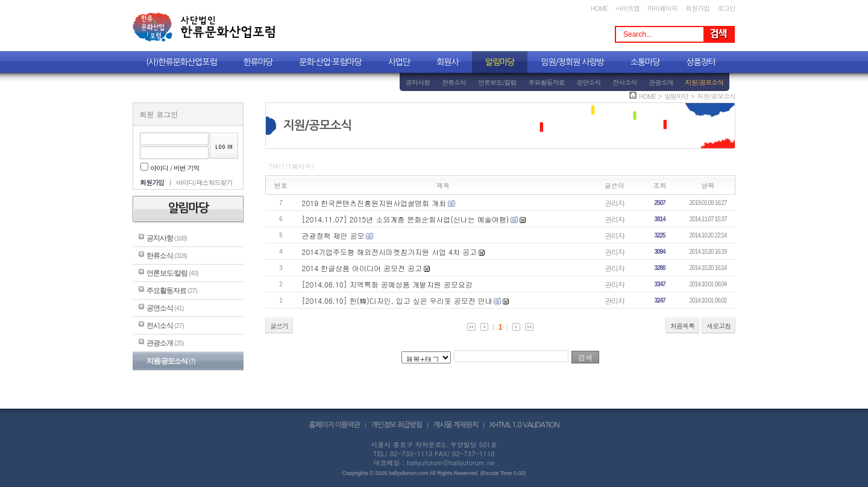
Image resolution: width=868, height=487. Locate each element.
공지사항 (418, 82)
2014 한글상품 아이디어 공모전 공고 (362, 268)
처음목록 (682, 326)
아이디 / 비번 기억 (170, 168)
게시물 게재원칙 (456, 425)
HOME (599, 8)
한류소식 (454, 82)
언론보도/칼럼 (497, 82)
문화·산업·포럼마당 (330, 62)
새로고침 (719, 326)
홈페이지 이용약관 (334, 425)
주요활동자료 (547, 82)
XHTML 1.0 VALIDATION (524, 425)
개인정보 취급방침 (397, 425)
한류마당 (258, 62)
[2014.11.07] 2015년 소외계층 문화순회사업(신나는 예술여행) (406, 219)
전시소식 (625, 82)
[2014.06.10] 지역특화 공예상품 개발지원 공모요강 (387, 284)
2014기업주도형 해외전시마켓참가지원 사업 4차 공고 (389, 252)
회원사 (447, 62)
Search (719, 34)
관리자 (615, 203)
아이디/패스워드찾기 (204, 182)
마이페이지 (662, 8)
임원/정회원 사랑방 (572, 62)
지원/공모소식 (705, 82)
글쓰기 (279, 326)
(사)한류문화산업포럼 (181, 62)
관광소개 (661, 82)
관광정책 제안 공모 (333, 235)
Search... (638, 34)
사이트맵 (627, 8)
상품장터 (701, 62)
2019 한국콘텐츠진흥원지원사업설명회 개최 (374, 203)
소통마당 (645, 62)
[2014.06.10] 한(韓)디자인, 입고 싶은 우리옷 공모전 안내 (397, 300)
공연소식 (589, 82)
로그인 (726, 8)
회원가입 (697, 8)
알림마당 (500, 62)
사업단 (399, 62)
